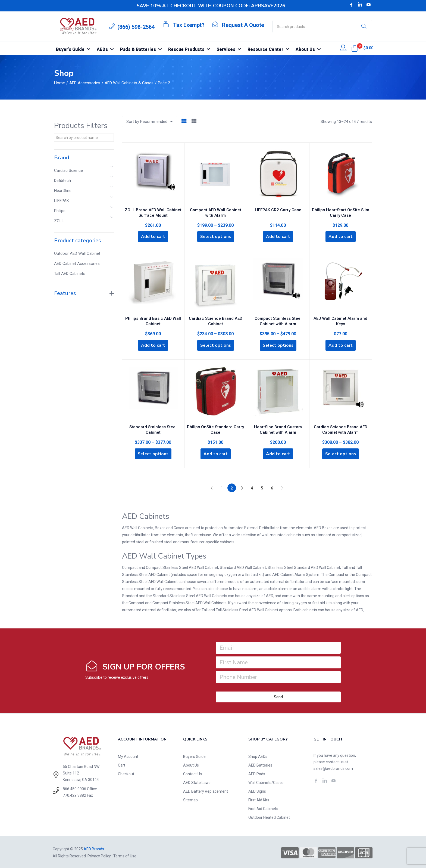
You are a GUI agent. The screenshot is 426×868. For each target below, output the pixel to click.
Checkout (126, 773)
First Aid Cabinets (263, 808)
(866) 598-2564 (136, 27)
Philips (60, 211)
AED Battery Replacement (206, 790)
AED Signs (257, 790)
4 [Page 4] (252, 487)
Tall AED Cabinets (70, 274)
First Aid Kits (259, 799)
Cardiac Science (68, 170)
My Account (128, 756)
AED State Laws (197, 782)
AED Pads (257, 773)
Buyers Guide (194, 756)
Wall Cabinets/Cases (266, 782)
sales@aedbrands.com (333, 768)
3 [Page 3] (242, 487)
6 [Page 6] (272, 487)
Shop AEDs (258, 756)
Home (59, 83)
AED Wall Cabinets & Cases (129, 83)
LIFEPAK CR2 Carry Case (278, 209)
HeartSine (63, 191)
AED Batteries (260, 764)
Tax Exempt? (189, 25)
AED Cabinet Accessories (77, 263)
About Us (191, 764)
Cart (122, 764)
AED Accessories (85, 83)
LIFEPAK (62, 201)
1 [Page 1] (222, 487)
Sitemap (190, 799)
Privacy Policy (99, 855)
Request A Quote (243, 25)
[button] (355, 48)
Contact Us (192, 773)
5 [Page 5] (262, 487)
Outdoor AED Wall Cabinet (77, 253)
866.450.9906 (74, 788)
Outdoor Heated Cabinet (269, 817)
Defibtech (62, 181)
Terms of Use (125, 855)
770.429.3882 (74, 795)
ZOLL (59, 221)
